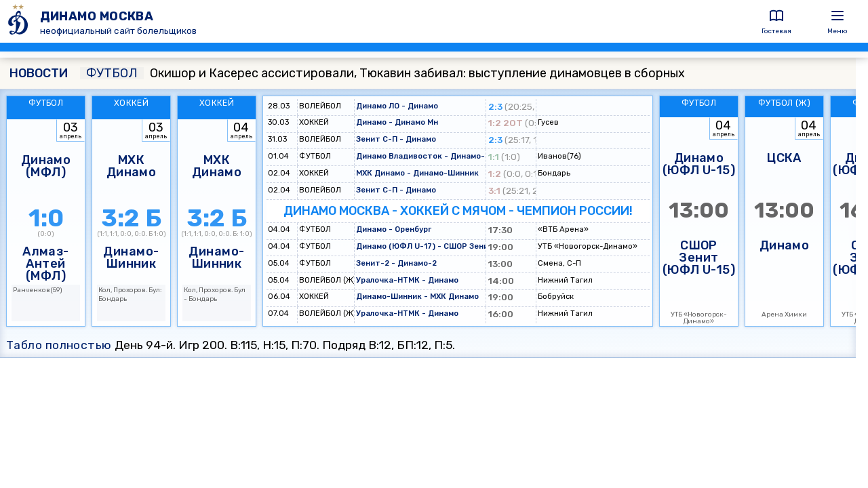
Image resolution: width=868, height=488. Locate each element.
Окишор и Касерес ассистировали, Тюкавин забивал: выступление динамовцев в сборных (382, 73)
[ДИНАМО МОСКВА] (20, 21)
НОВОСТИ (39, 73)
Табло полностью (59, 345)
